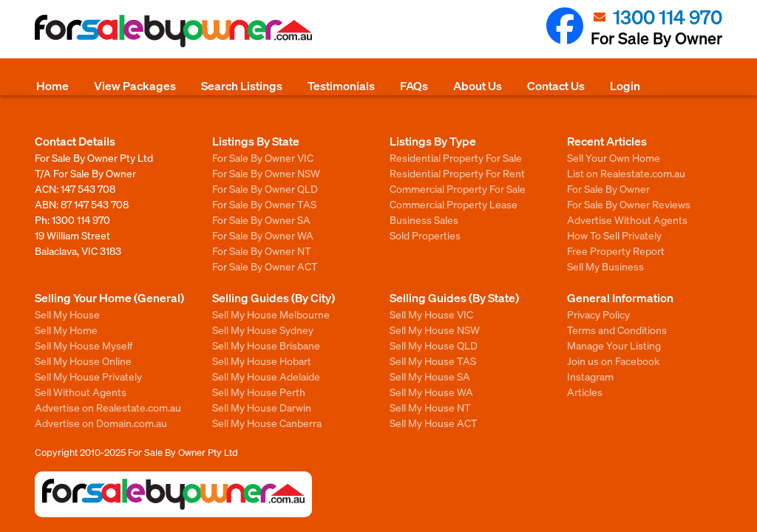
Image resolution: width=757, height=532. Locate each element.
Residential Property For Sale (456, 157)
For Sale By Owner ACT (265, 266)
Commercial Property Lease (454, 204)
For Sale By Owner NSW (266, 173)
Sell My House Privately (88, 376)
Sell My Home (66, 330)
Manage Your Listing (614, 345)
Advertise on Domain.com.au (101, 423)
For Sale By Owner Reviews (629, 204)
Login (625, 85)
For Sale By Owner (608, 188)
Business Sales (424, 219)
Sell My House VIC (431, 314)
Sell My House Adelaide (266, 376)
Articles (585, 392)
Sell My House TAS (433, 361)
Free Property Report (616, 250)
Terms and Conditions (617, 330)
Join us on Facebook (613, 361)
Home (52, 85)
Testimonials (341, 85)
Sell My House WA (431, 392)
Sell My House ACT (434, 423)
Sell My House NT (430, 407)
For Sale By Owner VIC (263, 157)
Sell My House (67, 314)
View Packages (135, 85)
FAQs (414, 85)
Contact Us (556, 85)
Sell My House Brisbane (266, 345)
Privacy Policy (598, 314)
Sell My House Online (83, 361)
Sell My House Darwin (262, 407)
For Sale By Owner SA (261, 219)
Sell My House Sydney (263, 330)
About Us (478, 85)
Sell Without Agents (81, 392)
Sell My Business (605, 266)
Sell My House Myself (84, 345)
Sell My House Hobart (262, 361)
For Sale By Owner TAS (264, 204)
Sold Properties (425, 235)
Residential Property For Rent (457, 173)
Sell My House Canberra (267, 423)
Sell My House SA (430, 376)
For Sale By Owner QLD (265, 188)
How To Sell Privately (614, 235)
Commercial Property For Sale (458, 188)
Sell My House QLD (434, 345)
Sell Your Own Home (614, 157)
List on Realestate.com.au (626, 173)
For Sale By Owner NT (262, 250)
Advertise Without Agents (627, 219)
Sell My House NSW (435, 330)
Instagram (590, 376)
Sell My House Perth (259, 392)
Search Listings (242, 85)
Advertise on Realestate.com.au (108, 407)
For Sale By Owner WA (263, 235)
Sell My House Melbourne (271, 314)
